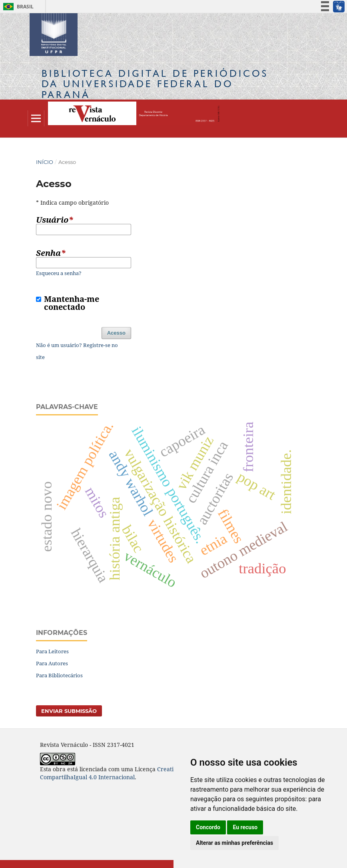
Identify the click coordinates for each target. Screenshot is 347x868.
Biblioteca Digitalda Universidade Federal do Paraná (155, 84)
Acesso (116, 333)
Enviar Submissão (69, 711)
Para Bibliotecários (59, 675)
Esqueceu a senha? (59, 273)
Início (45, 162)
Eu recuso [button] (245, 827)
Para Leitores (52, 651)
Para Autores (52, 663)
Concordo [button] (208, 827)
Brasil (17, 7)
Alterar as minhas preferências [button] (234, 843)
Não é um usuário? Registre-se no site (77, 351)
